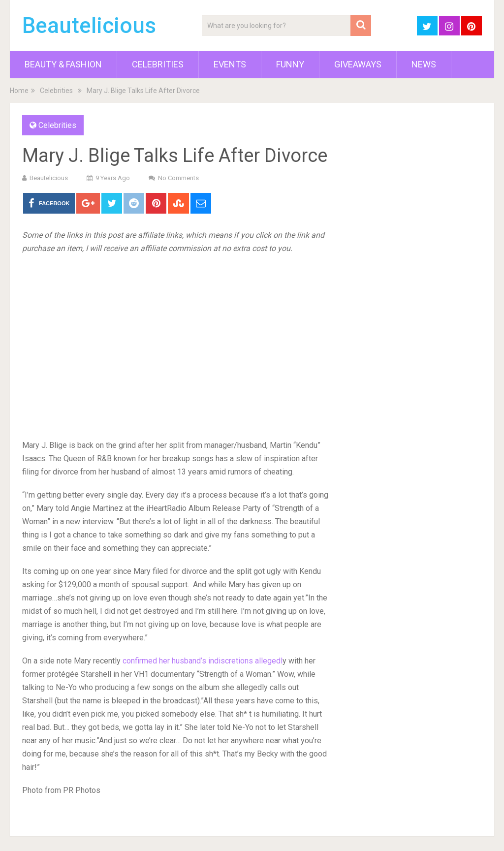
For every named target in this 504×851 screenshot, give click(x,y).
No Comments (178, 178)
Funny (290, 64)
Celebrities (158, 64)
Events (230, 64)
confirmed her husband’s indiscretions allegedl (203, 661)
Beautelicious (89, 26)
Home (19, 91)
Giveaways (358, 64)
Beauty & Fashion (63, 64)
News (424, 64)
